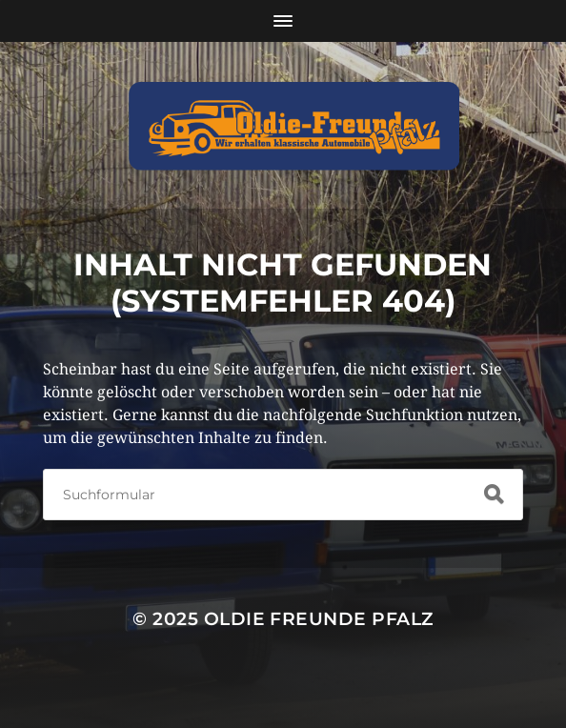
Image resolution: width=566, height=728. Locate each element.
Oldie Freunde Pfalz (319, 619)
